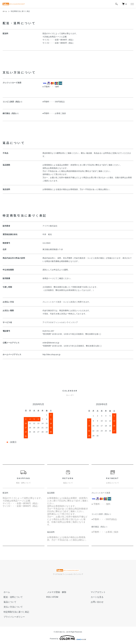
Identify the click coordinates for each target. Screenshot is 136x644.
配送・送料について (12, 597)
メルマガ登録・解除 (56, 592)
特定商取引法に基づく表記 (15, 612)
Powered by (68, 638)
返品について (9, 602)
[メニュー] (132, 4)
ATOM (55, 597)
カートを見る (96, 597)
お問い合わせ (96, 602)
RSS (48, 597)
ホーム (5, 11)
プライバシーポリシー (13, 617)
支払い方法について (12, 607)
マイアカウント (97, 592)
